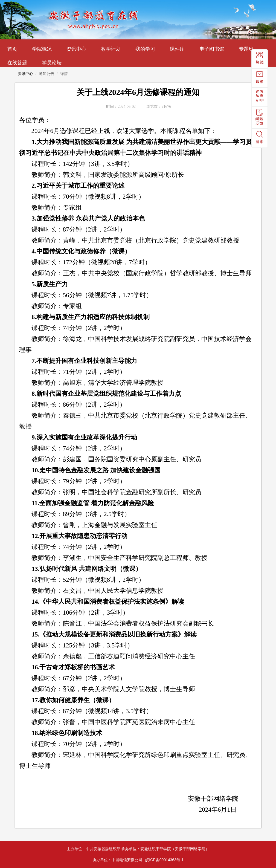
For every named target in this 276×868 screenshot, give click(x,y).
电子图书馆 (212, 49)
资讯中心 (76, 49)
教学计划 (111, 49)
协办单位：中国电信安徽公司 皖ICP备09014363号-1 (138, 860)
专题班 (246, 49)
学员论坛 (52, 63)
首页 (12, 49)
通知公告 (47, 74)
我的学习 (145, 49)
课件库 (177, 49)
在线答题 (17, 63)
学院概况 (42, 49)
